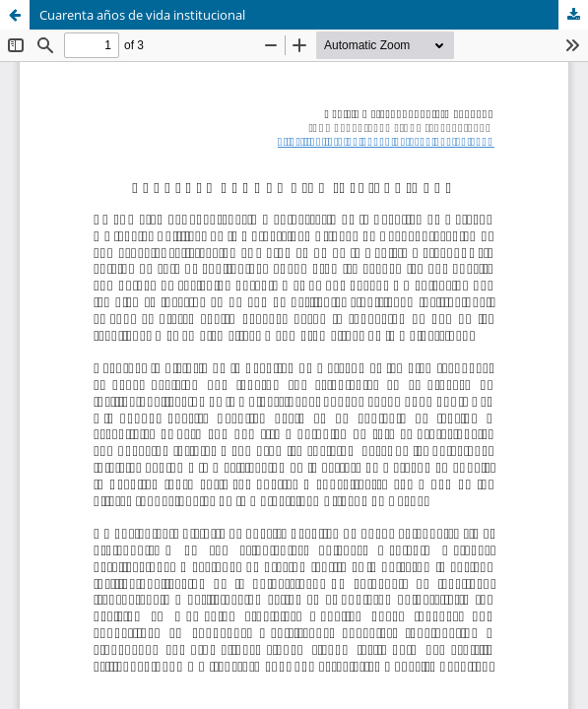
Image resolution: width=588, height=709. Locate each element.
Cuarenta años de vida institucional (142, 15)
